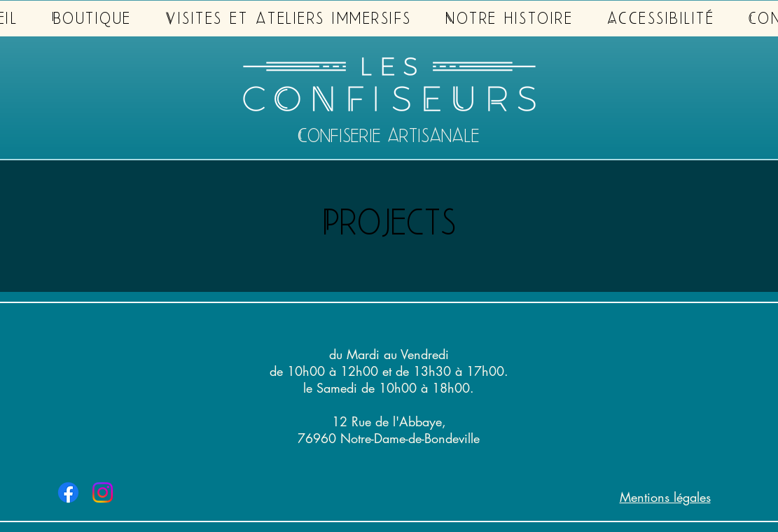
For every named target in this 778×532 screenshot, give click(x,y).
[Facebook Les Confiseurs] (68, 492)
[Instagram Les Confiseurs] (103, 492)
